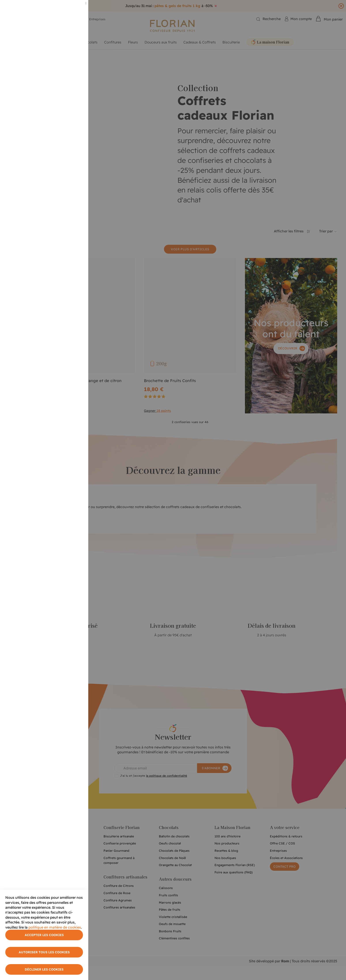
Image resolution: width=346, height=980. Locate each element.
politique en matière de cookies (55, 927)
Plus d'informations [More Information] (69, 37)
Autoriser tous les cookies (44, 952)
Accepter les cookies (44, 935)
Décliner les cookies (44, 969)
